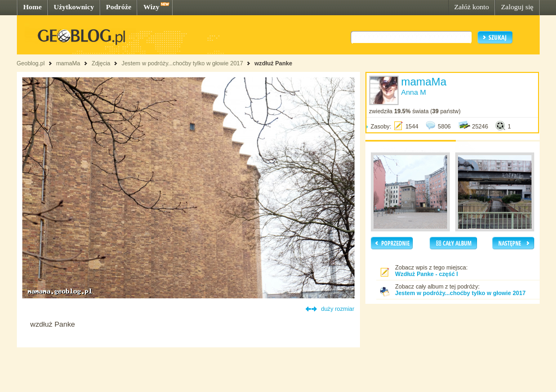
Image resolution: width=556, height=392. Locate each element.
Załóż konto (472, 7)
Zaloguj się (517, 7)
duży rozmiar (338, 309)
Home (33, 7)
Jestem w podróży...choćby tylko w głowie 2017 (182, 63)
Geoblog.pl (31, 63)
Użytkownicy (74, 7)
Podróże (119, 7)
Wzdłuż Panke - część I (427, 274)
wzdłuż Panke (273, 63)
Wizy (151, 7)
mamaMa (68, 63)
